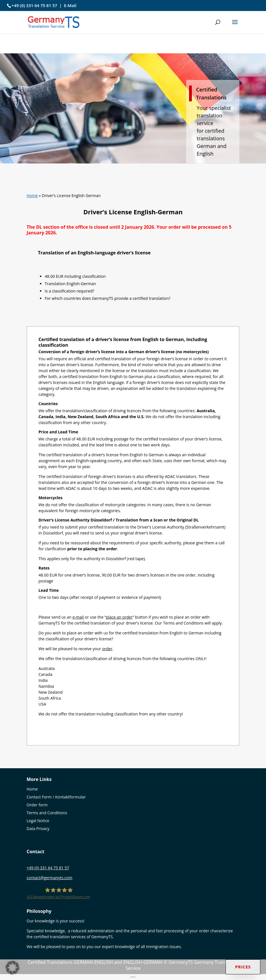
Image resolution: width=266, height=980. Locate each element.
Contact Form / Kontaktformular (56, 797)
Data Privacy (38, 829)
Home (32, 196)
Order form (37, 805)
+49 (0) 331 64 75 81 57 (35, 5)
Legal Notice (38, 821)
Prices (243, 967)
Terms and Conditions (47, 813)
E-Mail (70, 5)
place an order (119, 617)
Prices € (133, 977)
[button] (235, 26)
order (107, 649)
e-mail (78, 617)
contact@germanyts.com (50, 878)
